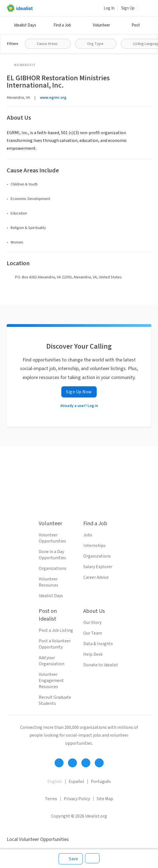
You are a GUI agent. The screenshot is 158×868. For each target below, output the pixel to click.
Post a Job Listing (56, 630)
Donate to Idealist (101, 665)
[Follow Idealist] (59, 763)
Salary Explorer (98, 567)
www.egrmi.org (53, 98)
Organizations (53, 568)
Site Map (105, 799)
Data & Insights (98, 644)
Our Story (92, 623)
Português (101, 782)
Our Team (93, 633)
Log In (109, 8)
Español (76, 782)
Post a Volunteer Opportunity (55, 644)
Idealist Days (25, 25)
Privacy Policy (77, 799)
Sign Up (128, 8)
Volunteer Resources (48, 582)
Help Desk (93, 654)
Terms (51, 799)
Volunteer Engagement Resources (51, 681)
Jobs (88, 535)
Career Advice (96, 577)
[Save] (71, 859)
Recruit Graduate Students (55, 700)
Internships (94, 546)
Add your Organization (52, 661)
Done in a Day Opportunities (52, 555)
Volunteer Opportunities (52, 538)
